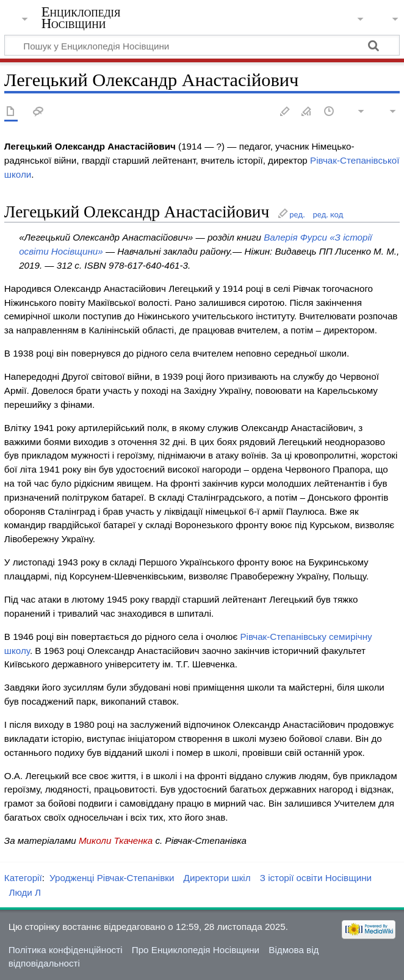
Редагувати (285, 112)
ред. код (328, 214)
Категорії (23, 878)
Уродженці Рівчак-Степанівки (112, 878)
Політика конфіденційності (66, 950)
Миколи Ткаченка (116, 840)
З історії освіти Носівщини (316, 878)
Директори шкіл (217, 878)
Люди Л (25, 892)
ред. (297, 214)
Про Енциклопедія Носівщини (196, 950)
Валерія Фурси (295, 237)
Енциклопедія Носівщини (81, 18)
